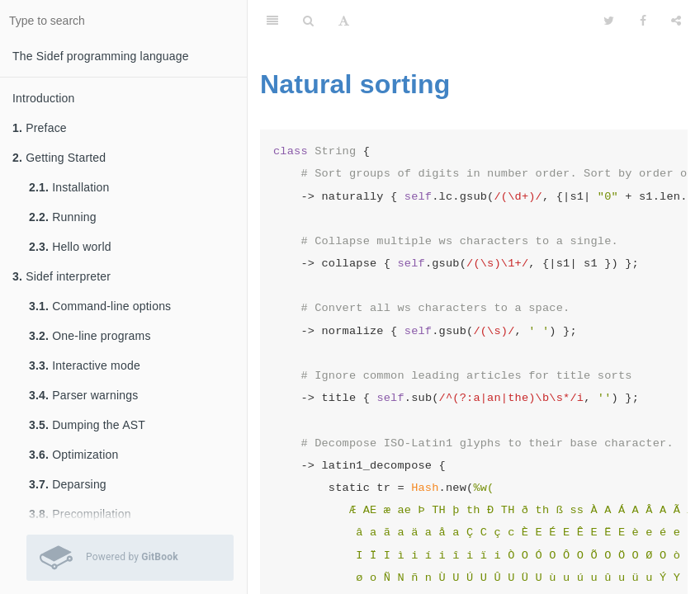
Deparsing (68, 484)
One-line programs (90, 336)
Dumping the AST (87, 425)
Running (63, 217)
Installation (69, 187)
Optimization (73, 455)
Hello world (70, 247)
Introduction (44, 98)
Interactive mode (85, 365)
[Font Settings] (344, 21)
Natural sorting (355, 84)
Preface (40, 128)
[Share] (676, 21)
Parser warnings (83, 395)
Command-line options (100, 306)
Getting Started (59, 158)
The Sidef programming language (101, 56)
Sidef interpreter (61, 276)
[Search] (308, 21)
